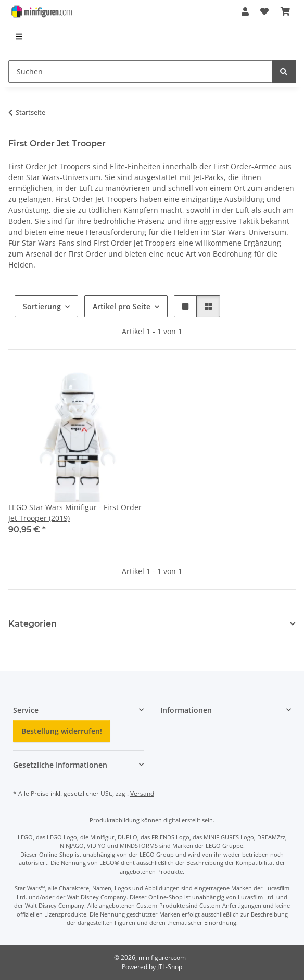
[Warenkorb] (285, 11)
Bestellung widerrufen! (62, 731)
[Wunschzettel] (264, 11)
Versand (142, 793)
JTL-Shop (170, 967)
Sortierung (42, 306)
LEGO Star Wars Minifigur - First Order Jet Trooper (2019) (75, 513)
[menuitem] (19, 36)
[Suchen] (140, 72)
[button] (245, 11)
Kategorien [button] (33, 624)
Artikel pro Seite (122, 306)
